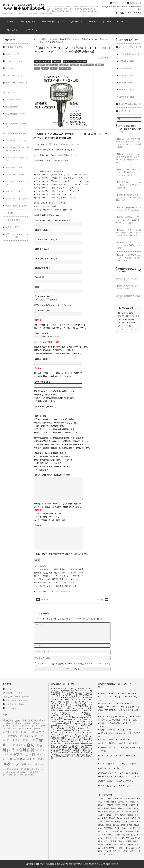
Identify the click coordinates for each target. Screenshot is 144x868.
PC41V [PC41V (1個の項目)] (20, 723)
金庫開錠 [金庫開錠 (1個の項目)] (31, 775)
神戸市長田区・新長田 (15, 175)
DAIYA (45, 68)
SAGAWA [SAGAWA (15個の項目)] (26, 729)
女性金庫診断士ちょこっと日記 (128, 270)
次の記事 (100, 600)
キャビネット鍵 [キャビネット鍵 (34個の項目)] (25, 732)
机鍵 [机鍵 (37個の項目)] (33, 759)
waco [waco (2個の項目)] (38, 729)
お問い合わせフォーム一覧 (130, 47)
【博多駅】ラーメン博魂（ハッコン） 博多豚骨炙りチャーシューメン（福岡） (128, 172)
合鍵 (37, 68)
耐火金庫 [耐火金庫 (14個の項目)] (14, 769)
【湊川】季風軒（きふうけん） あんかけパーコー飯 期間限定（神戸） (129, 197)
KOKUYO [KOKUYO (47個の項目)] (31, 721)
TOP (36, 39)
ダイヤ (54, 68)
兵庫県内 (9, 213)
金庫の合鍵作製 (49, 22)
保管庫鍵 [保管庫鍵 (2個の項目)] (19, 745)
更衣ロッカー (52, 65)
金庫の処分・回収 (127, 90)
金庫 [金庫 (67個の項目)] (26, 769)
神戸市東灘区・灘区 (14, 167)
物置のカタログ (12, 54)
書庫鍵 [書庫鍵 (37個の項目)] (21, 759)
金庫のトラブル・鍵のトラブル (75, 61)
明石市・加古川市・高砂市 (17, 199)
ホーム (9, 689)
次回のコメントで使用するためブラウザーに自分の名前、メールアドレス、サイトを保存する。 (72, 665)
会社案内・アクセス (14, 693)
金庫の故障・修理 (127, 75)
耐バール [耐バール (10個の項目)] (29, 764)
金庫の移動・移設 (127, 97)
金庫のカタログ (13, 30)
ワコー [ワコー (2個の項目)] (28, 740)
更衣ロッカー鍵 (87, 65)
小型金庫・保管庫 (13, 100)
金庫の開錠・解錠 (28, 22)
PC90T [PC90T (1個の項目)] (17, 726)
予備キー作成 (65, 68)
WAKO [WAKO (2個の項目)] (8, 732)
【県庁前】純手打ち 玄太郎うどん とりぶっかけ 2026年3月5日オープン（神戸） (128, 220)
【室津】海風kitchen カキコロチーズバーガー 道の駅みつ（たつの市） (129, 185)
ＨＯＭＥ (10, 22)
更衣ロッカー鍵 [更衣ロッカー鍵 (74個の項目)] (24, 754)
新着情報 (57, 61)
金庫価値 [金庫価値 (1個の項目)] (12, 772)
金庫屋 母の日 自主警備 (127, 279)
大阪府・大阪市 (12, 227)
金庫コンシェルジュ (115, 22)
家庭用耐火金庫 (12, 107)
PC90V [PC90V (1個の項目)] (27, 726)
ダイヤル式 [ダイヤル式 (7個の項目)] (27, 736)
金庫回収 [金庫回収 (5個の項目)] (37, 772)
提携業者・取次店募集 (15, 704)
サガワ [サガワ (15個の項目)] (14, 736)
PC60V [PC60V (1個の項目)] (8, 726)
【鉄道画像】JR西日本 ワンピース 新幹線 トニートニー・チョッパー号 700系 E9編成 (129, 233)
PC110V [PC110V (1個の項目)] (14, 729)
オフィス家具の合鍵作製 (72, 22)
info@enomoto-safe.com (60, 591)
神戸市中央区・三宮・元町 (17, 141)
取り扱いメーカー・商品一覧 (18, 697)
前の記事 (45, 600)
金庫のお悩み (95, 22)
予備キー (100, 65)
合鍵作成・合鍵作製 (49, 39)
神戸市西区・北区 (13, 192)
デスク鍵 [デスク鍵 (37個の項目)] (15, 740)
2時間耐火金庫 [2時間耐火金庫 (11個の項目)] (13, 721)
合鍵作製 (74, 65)
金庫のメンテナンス (127, 83)
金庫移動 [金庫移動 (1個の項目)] (9, 775)
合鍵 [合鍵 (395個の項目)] (31, 745)
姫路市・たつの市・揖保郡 (17, 206)
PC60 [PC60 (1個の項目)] (29, 723)
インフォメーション (14, 61)
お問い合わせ (32, 30)
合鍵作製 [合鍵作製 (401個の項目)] (27, 750)
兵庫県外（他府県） (14, 220)
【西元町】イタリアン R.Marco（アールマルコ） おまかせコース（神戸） (129, 258)
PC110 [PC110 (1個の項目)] (36, 726)
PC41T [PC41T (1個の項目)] (11, 723)
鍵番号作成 (39, 65)
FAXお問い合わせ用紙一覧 (130, 104)
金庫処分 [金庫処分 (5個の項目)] (24, 772)
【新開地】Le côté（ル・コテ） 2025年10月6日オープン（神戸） (128, 245)
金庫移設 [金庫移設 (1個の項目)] (20, 775)
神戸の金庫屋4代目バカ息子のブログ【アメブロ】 (128, 129)
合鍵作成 (64, 65)
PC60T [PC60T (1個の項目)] (38, 723)
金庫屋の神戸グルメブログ (17, 133)
